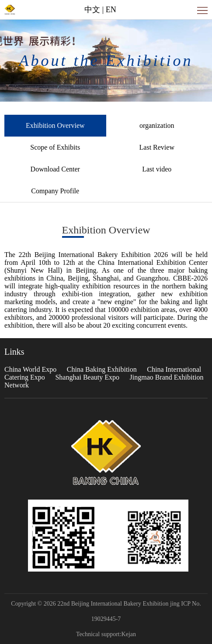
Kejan (129, 634)
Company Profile (55, 191)
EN (111, 10)
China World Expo (30, 369)
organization (157, 125)
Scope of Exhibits (55, 147)
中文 (92, 10)
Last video (157, 169)
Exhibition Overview (55, 125)
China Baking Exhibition (102, 369)
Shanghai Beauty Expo (87, 377)
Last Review (157, 147)
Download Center (55, 169)
